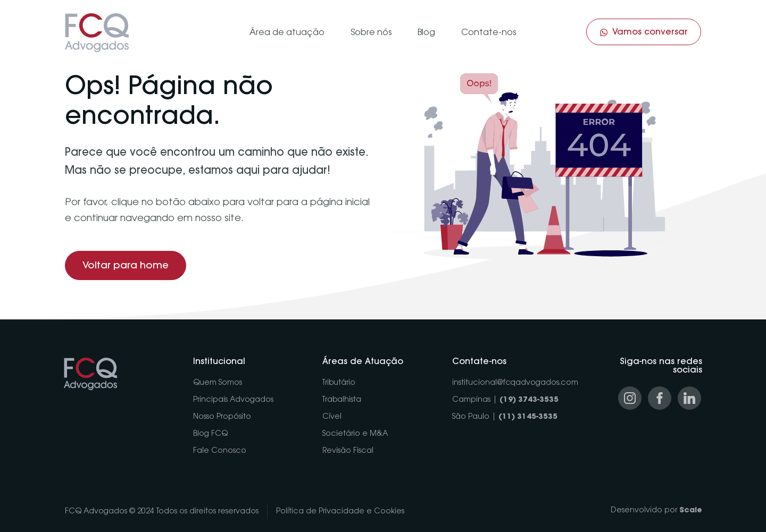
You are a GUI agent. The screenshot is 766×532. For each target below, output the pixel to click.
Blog (426, 33)
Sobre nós (371, 33)
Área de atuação (287, 33)
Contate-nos (489, 33)
